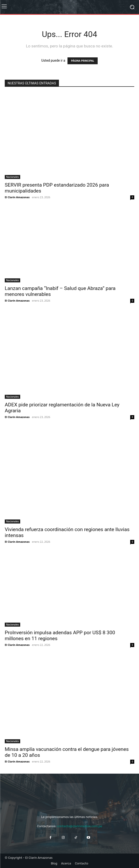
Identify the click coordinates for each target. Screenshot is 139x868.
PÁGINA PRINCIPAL (83, 61)
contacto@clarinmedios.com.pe (79, 826)
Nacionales (12, 177)
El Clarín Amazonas (17, 197)
